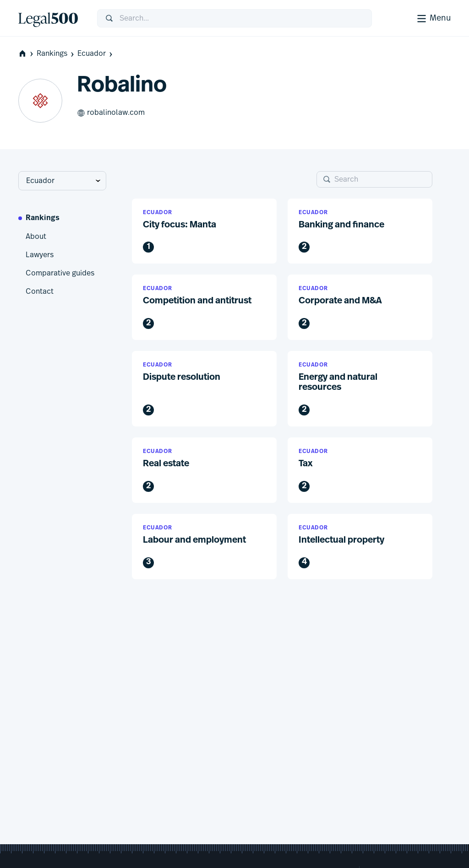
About (36, 237)
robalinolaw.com (111, 113)
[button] (204, 231)
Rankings (56, 54)
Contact (40, 291)
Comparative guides (60, 273)
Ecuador (96, 54)
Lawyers (40, 255)
